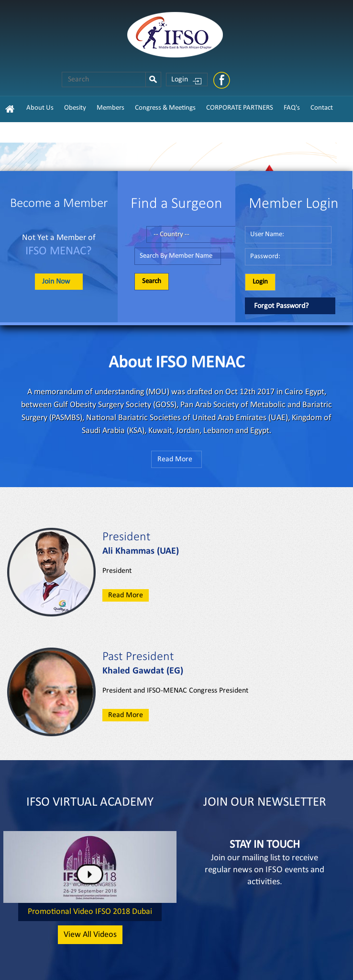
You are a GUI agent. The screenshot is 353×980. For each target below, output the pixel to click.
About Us (40, 108)
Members (110, 108)
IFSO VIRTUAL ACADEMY (90, 803)
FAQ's (292, 108)
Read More (175, 459)
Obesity (75, 108)
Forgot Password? (281, 306)
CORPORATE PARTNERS (240, 108)
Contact (322, 108)
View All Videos (90, 935)
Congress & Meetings (165, 108)
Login (180, 80)
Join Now (56, 282)
